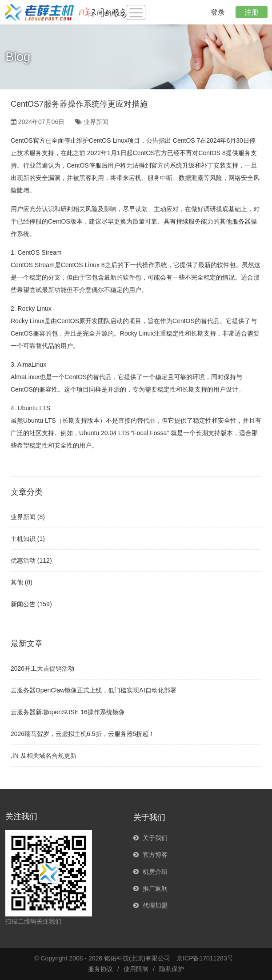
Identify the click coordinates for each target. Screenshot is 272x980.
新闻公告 (23, 604)
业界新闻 (96, 122)
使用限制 (136, 969)
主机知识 (23, 539)
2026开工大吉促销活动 (42, 668)
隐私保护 (172, 969)
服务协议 (100, 969)
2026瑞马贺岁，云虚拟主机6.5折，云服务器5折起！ (83, 734)
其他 (17, 582)
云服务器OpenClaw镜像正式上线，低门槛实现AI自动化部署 (94, 690)
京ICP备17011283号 (205, 958)
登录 (218, 12)
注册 (252, 12)
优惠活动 (23, 560)
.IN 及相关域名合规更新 (44, 756)
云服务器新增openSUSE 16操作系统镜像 (68, 712)
